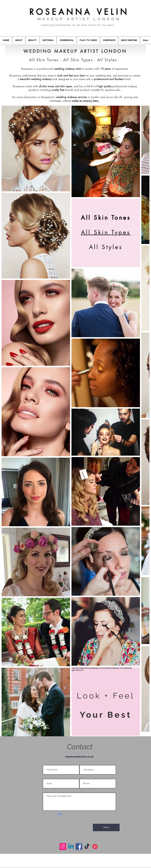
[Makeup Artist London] (63, 847)
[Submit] (106, 827)
